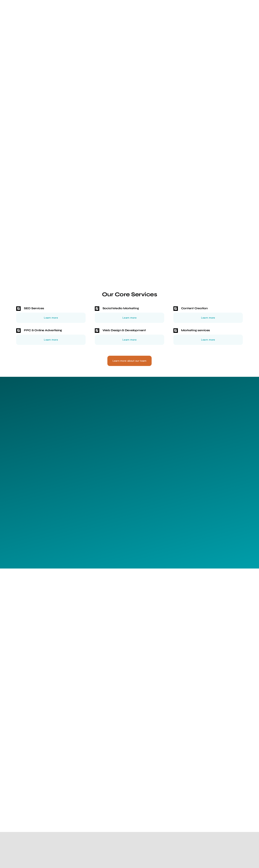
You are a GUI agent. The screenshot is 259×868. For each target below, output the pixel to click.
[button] (51, 309)
